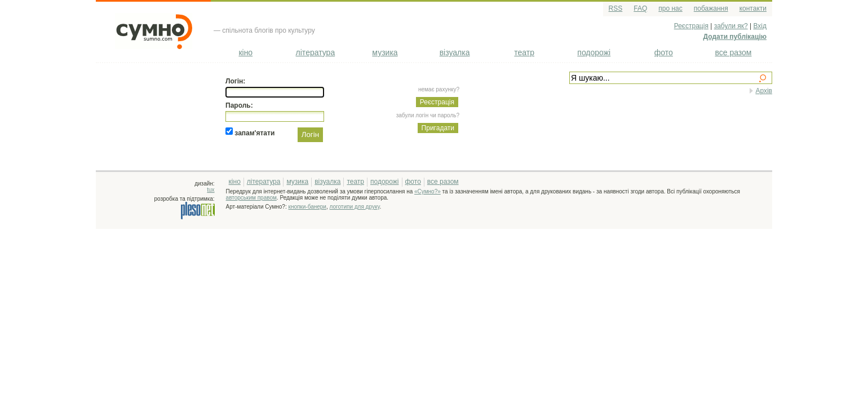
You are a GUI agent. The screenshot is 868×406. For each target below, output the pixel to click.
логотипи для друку (355, 207)
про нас (670, 8)
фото (664, 52)
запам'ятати (254, 133)
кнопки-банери (307, 207)
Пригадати (438, 128)
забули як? (731, 26)
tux (211, 190)
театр (524, 52)
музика (385, 52)
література (316, 52)
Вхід (760, 26)
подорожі (594, 52)
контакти (753, 8)
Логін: (235, 81)
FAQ (640, 8)
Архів (764, 91)
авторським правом (251, 198)
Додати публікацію (735, 37)
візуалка (455, 52)
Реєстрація (691, 26)
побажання (711, 8)
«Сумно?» (428, 191)
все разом (733, 52)
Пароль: (239, 105)
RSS (616, 8)
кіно (245, 52)
